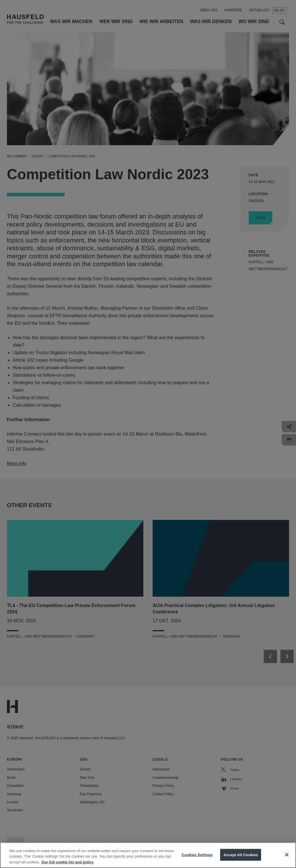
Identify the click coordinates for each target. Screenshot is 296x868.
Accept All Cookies (241, 861)
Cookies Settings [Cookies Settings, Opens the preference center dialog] (197, 861)
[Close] (287, 861)
